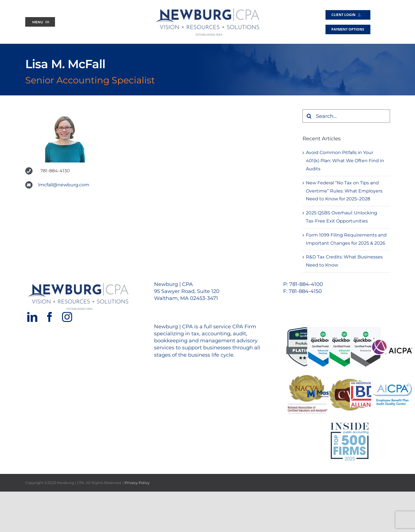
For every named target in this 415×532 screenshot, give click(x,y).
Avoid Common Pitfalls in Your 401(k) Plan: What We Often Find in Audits (345, 161)
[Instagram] (67, 317)
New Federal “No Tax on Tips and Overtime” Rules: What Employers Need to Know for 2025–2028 (344, 191)
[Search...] (346, 116)
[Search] (309, 116)
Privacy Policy (137, 483)
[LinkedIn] (32, 317)
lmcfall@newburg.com (64, 185)
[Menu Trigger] (40, 22)
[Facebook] (50, 317)
